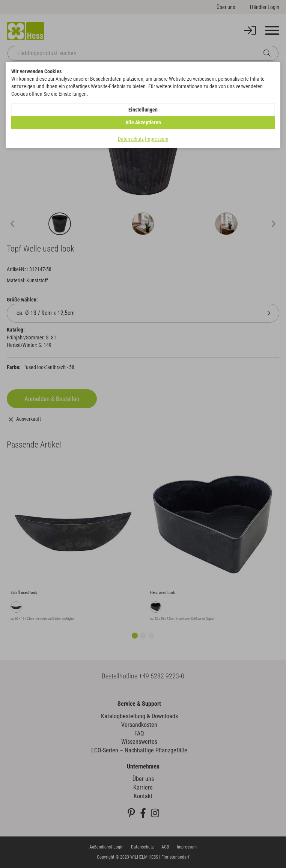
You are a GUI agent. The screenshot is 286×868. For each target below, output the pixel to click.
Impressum (157, 139)
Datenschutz (131, 139)
